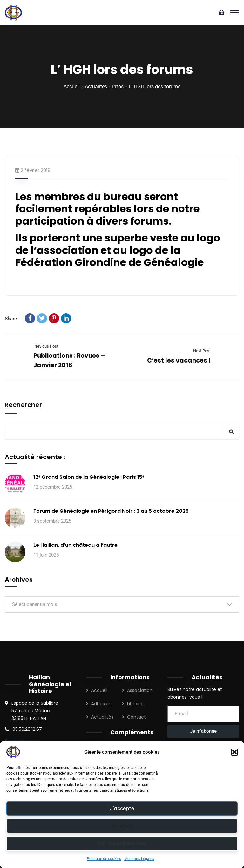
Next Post (202, 351)
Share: (11, 319)
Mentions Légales (139, 859)
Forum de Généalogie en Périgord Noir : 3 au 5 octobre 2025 (111, 511)
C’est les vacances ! (179, 360)
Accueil (72, 87)
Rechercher (23, 405)
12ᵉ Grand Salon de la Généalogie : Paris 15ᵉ (89, 477)
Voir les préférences (122, 843)
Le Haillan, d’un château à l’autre (75, 545)
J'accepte (122, 808)
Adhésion (101, 704)
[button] (234, 752)
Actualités (96, 87)
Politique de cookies (104, 859)
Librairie (135, 704)
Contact (136, 717)
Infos (118, 87)
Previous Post (46, 346)
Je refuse (122, 826)
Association (140, 690)
